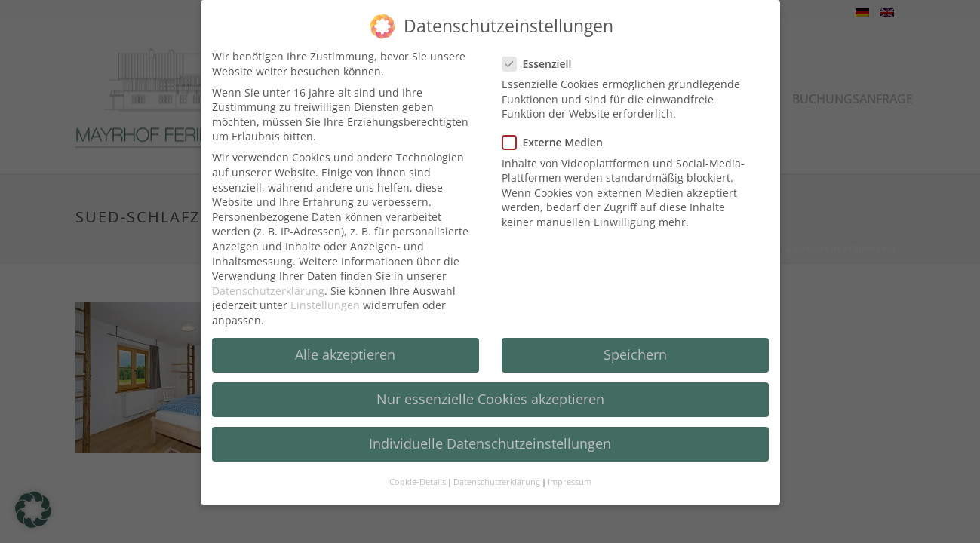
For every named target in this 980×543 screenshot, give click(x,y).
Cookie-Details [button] (418, 476)
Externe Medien (557, 135)
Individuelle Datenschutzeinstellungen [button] (490, 437)
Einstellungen (325, 298)
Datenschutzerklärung (268, 284)
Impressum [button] (570, 476)
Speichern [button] (635, 348)
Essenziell (542, 57)
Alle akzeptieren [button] (345, 348)
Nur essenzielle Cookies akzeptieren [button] (490, 392)
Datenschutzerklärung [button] (497, 476)
